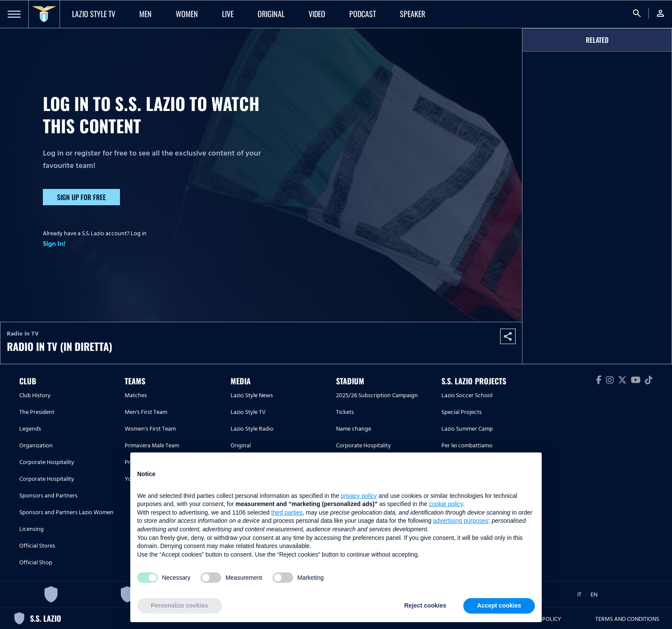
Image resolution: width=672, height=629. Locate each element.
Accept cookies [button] (499, 605)
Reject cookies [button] (425, 605)
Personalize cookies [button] (180, 605)
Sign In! (54, 244)
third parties (287, 512)
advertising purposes (460, 521)
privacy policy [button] (359, 496)
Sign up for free (81, 197)
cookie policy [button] (446, 504)
